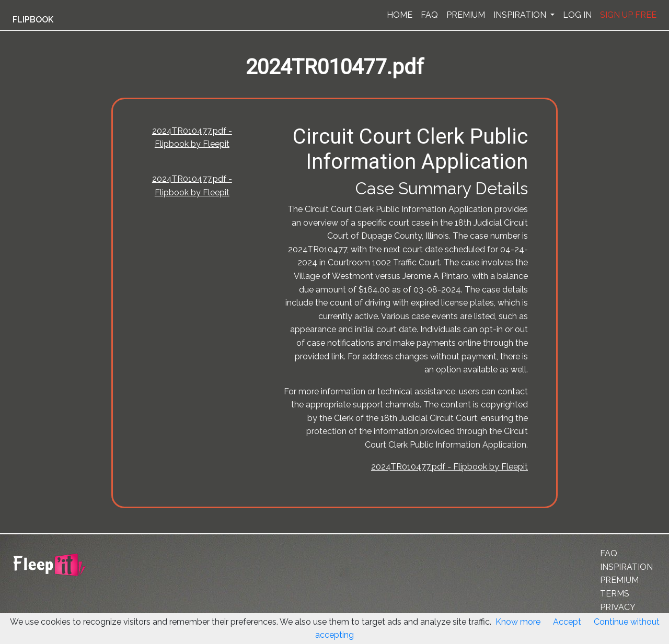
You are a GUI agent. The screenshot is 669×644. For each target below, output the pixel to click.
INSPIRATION (521, 15)
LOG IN (577, 15)
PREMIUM (466, 15)
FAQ (429, 15)
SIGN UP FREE (628, 15)
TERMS (615, 594)
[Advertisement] (54, 257)
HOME (400, 15)
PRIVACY (618, 607)
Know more (518, 622)
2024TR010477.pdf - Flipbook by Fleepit (449, 467)
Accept (567, 622)
